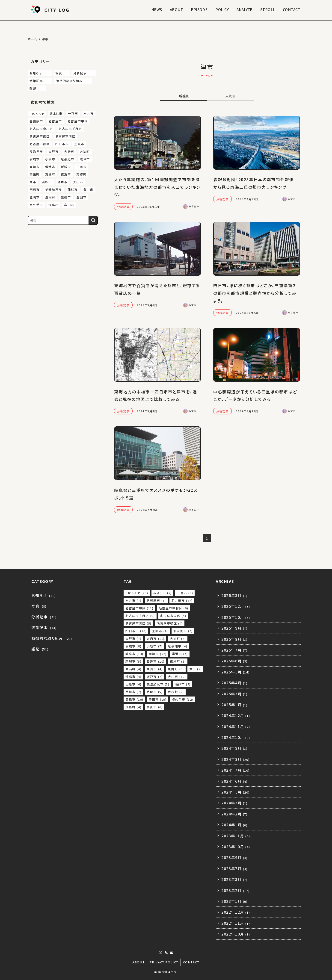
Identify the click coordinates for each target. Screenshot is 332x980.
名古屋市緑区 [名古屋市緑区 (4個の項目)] (40, 144)
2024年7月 (235, 770)
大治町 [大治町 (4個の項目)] (85, 152)
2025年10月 (236, 617)
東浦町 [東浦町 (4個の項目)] (50, 174)
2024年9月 (234, 748)
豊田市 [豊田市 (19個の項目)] (81, 197)
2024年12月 (236, 715)
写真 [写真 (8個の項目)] (62, 73)
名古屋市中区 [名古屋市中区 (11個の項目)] (78, 121)
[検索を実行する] (93, 220)
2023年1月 (234, 901)
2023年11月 (236, 836)
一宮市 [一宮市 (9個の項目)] (73, 114)
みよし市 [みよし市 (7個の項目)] (56, 114)
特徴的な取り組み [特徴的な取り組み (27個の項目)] (73, 81)
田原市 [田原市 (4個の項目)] (35, 190)
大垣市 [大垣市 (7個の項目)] (53, 152)
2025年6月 (234, 661)
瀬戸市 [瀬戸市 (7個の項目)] (62, 182)
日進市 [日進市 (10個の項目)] (81, 167)
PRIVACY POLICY (164, 962)
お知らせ (43, 595)
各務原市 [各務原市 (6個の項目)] (36, 121)
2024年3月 (234, 803)
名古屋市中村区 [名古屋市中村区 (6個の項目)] (41, 129)
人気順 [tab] (230, 96)
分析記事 (44, 617)
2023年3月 (234, 879)
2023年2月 (235, 890)
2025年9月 (234, 628)
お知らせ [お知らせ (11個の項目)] (40, 73)
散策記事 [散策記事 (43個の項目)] (40, 81)
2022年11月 (237, 923)
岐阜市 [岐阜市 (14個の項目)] (85, 159)
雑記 (40, 649)
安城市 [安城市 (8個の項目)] (35, 159)
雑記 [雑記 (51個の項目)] (37, 88)
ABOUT (139, 962)
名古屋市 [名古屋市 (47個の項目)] (55, 121)
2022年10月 (236, 934)
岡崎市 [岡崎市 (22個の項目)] (35, 167)
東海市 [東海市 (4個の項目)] (66, 174)
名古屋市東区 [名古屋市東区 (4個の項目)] (40, 136)
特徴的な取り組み (52, 638)
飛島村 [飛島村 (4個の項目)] (53, 205)
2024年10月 (236, 737)
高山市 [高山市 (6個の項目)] (69, 205)
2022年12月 (237, 912)
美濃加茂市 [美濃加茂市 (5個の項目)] (54, 190)
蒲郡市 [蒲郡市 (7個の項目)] (73, 190)
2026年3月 (234, 595)
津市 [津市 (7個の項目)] (33, 182)
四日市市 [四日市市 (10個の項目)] (62, 144)
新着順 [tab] (184, 96)
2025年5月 (235, 672)
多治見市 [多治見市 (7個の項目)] (36, 152)
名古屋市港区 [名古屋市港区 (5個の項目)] (65, 136)
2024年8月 (235, 759)
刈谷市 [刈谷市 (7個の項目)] (89, 114)
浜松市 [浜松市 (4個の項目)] (47, 182)
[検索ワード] (63, 220)
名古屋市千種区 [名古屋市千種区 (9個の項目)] (70, 129)
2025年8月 (234, 639)
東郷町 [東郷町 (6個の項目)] (81, 174)
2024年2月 (234, 814)
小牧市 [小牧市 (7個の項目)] (50, 159)
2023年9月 (234, 857)
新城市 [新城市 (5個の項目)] (66, 167)
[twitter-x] (160, 953)
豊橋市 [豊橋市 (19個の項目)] (66, 197)
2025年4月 (234, 683)
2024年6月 (234, 781)
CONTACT (191, 962)
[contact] (172, 953)
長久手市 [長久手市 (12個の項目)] (36, 205)
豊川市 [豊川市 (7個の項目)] (88, 190)
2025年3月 (234, 694)
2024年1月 (234, 825)
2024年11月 (236, 726)
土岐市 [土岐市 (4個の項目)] (79, 144)
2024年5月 (235, 792)
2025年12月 (236, 606)
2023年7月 (234, 868)
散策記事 (44, 627)
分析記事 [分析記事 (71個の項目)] (84, 73)
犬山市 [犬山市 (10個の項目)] (78, 182)
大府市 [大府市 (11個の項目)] (69, 152)
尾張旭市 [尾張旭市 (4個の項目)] (68, 159)
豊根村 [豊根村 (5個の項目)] (50, 197)
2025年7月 (234, 650)
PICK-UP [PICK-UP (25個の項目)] (37, 114)
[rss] (166, 953)
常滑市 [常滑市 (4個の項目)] (50, 167)
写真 (39, 606)
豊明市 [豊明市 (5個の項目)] (35, 197)
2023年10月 (236, 847)
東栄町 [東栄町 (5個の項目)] (35, 174)
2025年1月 (234, 705)
